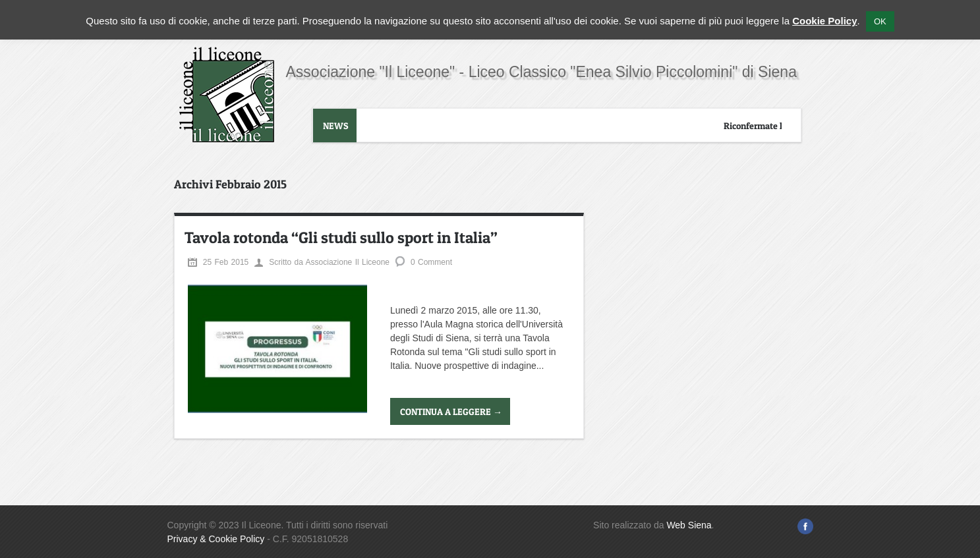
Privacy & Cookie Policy (216, 539)
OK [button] (880, 21)
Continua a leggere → (451, 411)
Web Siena (689, 525)
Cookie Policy (824, 21)
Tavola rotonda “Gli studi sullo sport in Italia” (341, 237)
